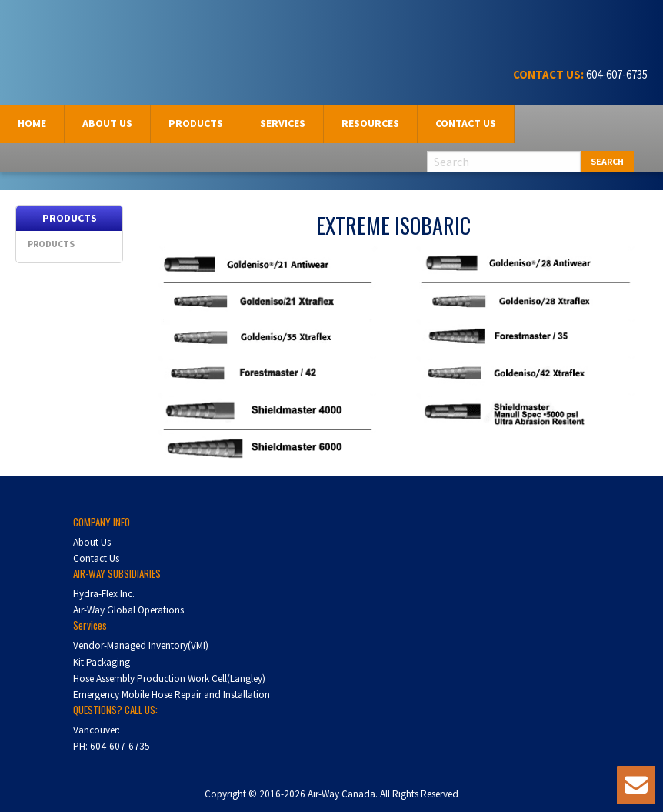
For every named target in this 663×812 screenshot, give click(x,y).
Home (32, 123)
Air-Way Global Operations (128, 610)
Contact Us (466, 123)
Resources (370, 123)
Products (196, 123)
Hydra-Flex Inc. (104, 594)
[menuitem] (32, 124)
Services (283, 123)
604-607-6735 (616, 74)
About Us (92, 542)
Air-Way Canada (67, 29)
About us (107, 123)
